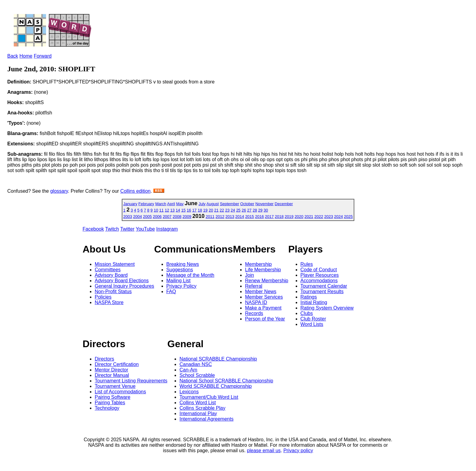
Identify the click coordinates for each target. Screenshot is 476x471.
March (161, 204)
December (284, 204)
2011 (210, 217)
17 (194, 210)
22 (222, 210)
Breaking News (183, 264)
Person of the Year (265, 319)
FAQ (171, 291)
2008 (177, 217)
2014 (240, 217)
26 (244, 210)
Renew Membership (267, 281)
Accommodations (319, 281)
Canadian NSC (196, 364)
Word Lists (312, 324)
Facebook (93, 229)
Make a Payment (263, 308)
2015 (250, 217)
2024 (339, 217)
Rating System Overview (327, 308)
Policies (103, 297)
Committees (108, 270)
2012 (220, 217)
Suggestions (180, 270)
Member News (261, 291)
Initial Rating (314, 302)
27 (249, 210)
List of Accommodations (120, 392)
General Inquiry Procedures (124, 286)
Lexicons (189, 392)
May (180, 204)
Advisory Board (111, 275)
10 (156, 210)
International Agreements (206, 419)
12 (167, 210)
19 (205, 210)
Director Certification (117, 364)
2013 (230, 217)
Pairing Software (112, 397)
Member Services (264, 297)
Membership (258, 264)
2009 (187, 217)
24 (233, 210)
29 (260, 210)
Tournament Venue (115, 386)
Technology (107, 408)
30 (266, 210)
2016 (259, 217)
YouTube (145, 229)
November (264, 204)
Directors (104, 359)
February (146, 204)
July (202, 204)
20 (211, 210)
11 (161, 210)
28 (255, 210)
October (247, 204)
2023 (329, 217)
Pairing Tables (110, 403)
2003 (128, 217)
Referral (254, 286)
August (212, 204)
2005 (147, 217)
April (171, 204)
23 (227, 210)
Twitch (112, 229)
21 (216, 210)
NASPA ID (256, 302)
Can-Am (188, 370)
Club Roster (313, 319)
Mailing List (178, 281)
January (130, 204)
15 (183, 210)
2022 (319, 217)
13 (172, 210)
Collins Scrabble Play (202, 408)
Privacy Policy (182, 286)
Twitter (127, 229)
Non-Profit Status (113, 291)
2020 (299, 217)
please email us (264, 451)
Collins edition (135, 191)
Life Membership (263, 270)
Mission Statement (115, 264)
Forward (43, 56)
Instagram (167, 229)
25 (238, 210)
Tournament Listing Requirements (131, 381)
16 (189, 210)
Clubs (307, 313)
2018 (279, 217)
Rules (307, 264)
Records (254, 313)
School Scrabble (197, 375)
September (229, 204)
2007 (167, 217)
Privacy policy (298, 451)
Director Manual (112, 375)
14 (178, 210)
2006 (157, 217)
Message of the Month (190, 275)
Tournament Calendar (324, 286)
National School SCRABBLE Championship (226, 381)
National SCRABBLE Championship (218, 359)
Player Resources (320, 275)
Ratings (309, 297)
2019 (289, 217)
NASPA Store (109, 302)
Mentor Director (111, 370)
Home (26, 56)
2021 (309, 217)
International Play (198, 413)
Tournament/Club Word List (209, 397)
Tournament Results (322, 291)
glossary (59, 191)
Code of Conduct (319, 270)
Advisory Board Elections (122, 281)
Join (249, 275)
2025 (348, 217)
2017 (269, 217)
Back (13, 56)
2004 (138, 217)
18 (200, 210)
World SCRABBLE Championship (216, 386)
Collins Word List (198, 403)
